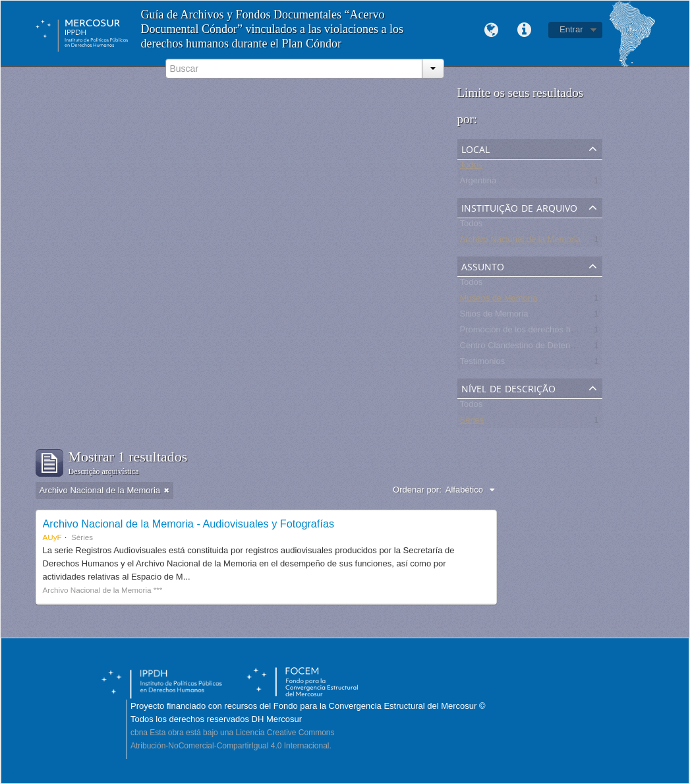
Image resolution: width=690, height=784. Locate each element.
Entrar (571, 29)
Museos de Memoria (499, 300)
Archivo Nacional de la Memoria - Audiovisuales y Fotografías (189, 524)
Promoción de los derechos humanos (531, 332)
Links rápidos (524, 30)
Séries (472, 422)
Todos (472, 167)
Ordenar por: (417, 490)
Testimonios (483, 364)
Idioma (491, 30)
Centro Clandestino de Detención (523, 348)
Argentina (478, 183)
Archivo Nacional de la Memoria (521, 242)
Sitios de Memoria (494, 316)
